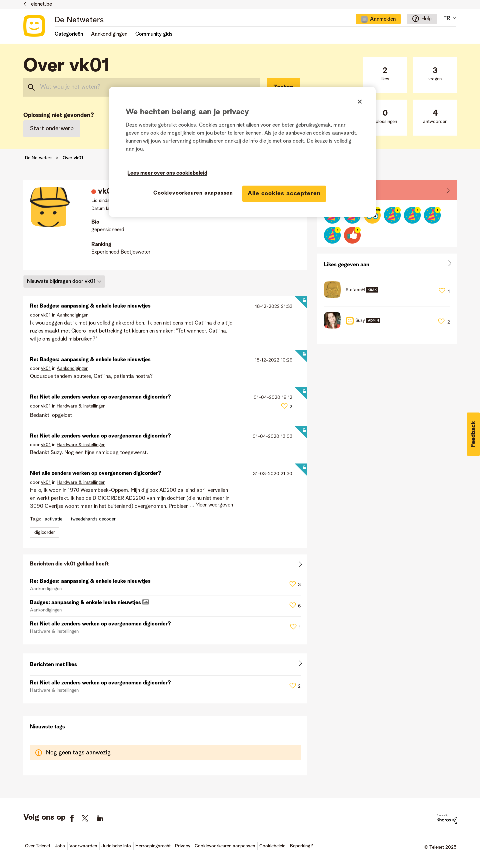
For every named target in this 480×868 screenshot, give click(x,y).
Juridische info (116, 846)
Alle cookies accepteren (284, 194)
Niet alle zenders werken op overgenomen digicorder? (96, 473)
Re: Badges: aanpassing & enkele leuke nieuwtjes (90, 306)
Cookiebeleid (272, 846)
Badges (333, 190)
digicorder (45, 532)
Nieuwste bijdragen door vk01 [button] (61, 282)
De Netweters (79, 20)
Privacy (183, 846)
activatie (53, 519)
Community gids (154, 34)
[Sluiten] (360, 102)
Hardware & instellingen (81, 406)
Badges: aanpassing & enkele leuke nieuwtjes (86, 603)
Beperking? (301, 846)
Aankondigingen (72, 315)
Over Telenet (38, 846)
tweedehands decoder (93, 519)
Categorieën (69, 34)
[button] (473, 434)
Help (426, 19)
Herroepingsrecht (153, 846)
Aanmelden (383, 19)
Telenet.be (40, 4)
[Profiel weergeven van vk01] (46, 315)
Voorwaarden (83, 846)
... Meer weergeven (211, 505)
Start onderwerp (52, 129)
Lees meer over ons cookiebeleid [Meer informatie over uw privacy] (167, 173)
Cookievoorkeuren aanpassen (225, 846)
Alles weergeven (165, 566)
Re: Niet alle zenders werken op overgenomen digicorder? (100, 397)
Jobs (60, 846)
